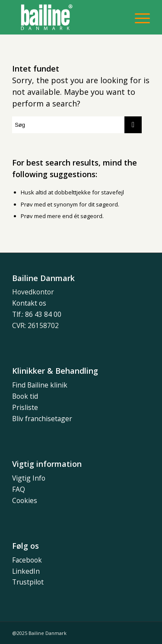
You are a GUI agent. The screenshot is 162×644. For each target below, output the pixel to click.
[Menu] (138, 17)
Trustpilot (28, 582)
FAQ (19, 489)
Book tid (25, 396)
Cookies (25, 500)
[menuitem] (138, 17)
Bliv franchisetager (42, 419)
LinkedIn (26, 571)
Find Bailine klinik (40, 385)
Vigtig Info (29, 478)
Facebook (27, 560)
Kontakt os (29, 303)
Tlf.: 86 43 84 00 (37, 314)
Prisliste (25, 407)
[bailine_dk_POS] (67, 17)
